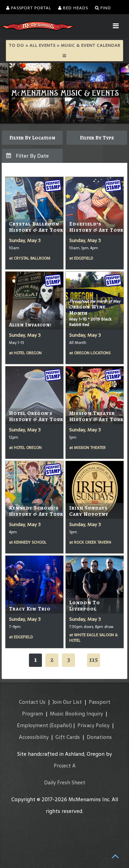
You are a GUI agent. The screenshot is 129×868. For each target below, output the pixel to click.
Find (103, 8)
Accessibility (34, 737)
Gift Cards (68, 737)
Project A (65, 766)
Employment (33, 725)
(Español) (61, 725)
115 (94, 660)
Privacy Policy (93, 725)
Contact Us (32, 702)
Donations (99, 737)
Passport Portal (29, 8)
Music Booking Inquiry (76, 714)
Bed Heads (73, 8)
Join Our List (67, 702)
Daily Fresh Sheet (65, 782)
